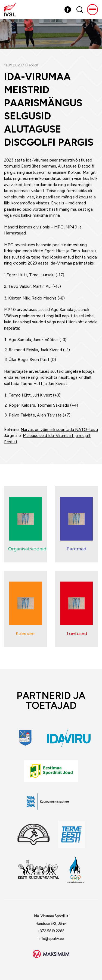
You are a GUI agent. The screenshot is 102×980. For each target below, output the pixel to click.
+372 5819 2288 (51, 931)
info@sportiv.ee (51, 939)
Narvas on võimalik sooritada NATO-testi (59, 430)
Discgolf (32, 65)
